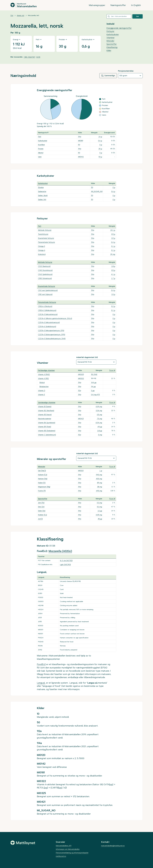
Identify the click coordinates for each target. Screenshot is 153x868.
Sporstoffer (112, 44)
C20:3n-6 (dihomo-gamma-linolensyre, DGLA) (55, 318)
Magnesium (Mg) (44, 487)
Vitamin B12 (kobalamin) (47, 431)
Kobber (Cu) (42, 515)
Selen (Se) (42, 511)
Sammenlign (108, 76)
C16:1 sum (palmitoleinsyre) (48, 290)
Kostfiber (41, 145)
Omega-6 (42, 250)
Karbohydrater (113, 34)
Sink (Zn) (41, 507)
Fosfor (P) (42, 491)
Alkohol (41, 153)
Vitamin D (42, 390)
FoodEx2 (41, 664)
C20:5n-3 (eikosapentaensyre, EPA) (51, 330)
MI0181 (81, 141)
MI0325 (81, 374)
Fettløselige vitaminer (46, 370)
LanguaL (41, 683)
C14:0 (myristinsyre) (45, 270)
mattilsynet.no (61, 856)
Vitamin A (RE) (43, 378)
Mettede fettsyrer (45, 230)
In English (136, 5)
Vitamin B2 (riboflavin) (46, 411)
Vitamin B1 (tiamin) (45, 406)
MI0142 (81, 157)
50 (79, 145)
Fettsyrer (110, 31)
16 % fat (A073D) (66, 560)
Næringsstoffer (118, 5)
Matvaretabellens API (64, 846)
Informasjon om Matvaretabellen (68, 849)
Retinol (42, 382)
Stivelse (41, 187)
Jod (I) (40, 519)
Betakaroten (44, 386)
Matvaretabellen (27, 6)
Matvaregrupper (97, 5)
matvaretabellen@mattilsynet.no (113, 846)
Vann (40, 157)
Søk (138, 16)
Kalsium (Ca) (43, 475)
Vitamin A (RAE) (44, 374)
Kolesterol (42, 254)
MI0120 (81, 471)
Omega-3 (41, 246)
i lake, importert (29, 57)
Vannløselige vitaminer (47, 402)
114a (80, 137)
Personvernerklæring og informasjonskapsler (72, 853)
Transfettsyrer (43, 234)
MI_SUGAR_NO (97, 191)
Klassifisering (112, 47)
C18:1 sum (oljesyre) (45, 294)
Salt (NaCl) (42, 471)
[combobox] (119, 16)
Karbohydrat (43, 141)
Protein (41, 149)
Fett (40, 137)
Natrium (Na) (43, 479)
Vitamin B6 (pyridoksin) (47, 423)
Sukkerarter (42, 191)
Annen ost (21, 15)
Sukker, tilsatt (43, 195)
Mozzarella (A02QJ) (60, 551)
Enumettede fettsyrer (46, 238)
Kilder (109, 50)
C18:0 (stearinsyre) (45, 278)
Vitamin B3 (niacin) (45, 415)
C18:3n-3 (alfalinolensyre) (47, 310)
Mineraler (110, 41)
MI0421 (81, 419)
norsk (38, 57)
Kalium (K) (42, 483)
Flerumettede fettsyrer (46, 242)
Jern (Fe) (41, 503)
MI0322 (81, 378)
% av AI (112, 370)
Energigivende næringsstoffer (119, 28)
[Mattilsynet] (23, 843)
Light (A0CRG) (65, 565)
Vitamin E (41, 395)
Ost (12, 15)
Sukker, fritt (42, 199)
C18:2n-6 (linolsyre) (45, 306)
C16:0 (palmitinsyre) (45, 274)
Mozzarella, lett (33, 15)
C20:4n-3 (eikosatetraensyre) (49, 322)
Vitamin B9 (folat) (45, 427)
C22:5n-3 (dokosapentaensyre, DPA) (52, 334)
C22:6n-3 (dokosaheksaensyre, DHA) (52, 338)
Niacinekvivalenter (45, 419)
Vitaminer (111, 38)
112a (80, 390)
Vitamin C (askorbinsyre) (47, 435)
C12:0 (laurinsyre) (44, 266)
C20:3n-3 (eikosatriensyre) (48, 314)
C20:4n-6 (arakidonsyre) (47, 326)
